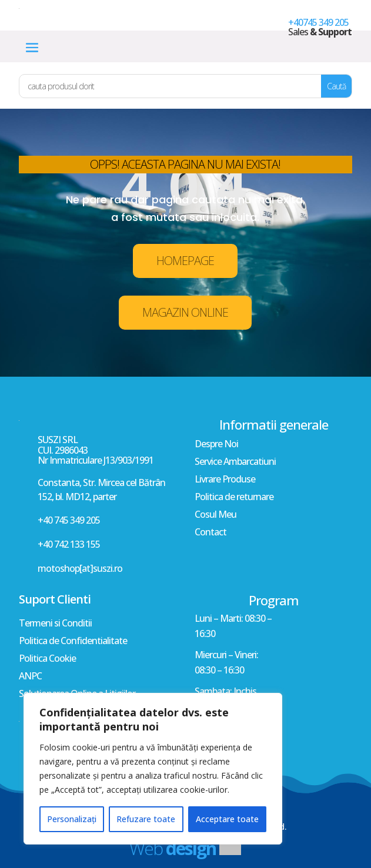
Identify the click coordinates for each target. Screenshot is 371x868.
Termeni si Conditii (55, 624)
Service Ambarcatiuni (235, 463)
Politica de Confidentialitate (73, 642)
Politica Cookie (47, 659)
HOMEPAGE (185, 261)
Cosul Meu (215, 515)
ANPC (30, 677)
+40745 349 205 (318, 22)
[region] (153, 769)
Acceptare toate (227, 819)
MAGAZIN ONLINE (185, 312)
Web (173, 848)
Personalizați (72, 819)
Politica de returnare (234, 498)
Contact (210, 533)
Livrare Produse (225, 480)
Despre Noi (216, 445)
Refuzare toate (146, 819)
